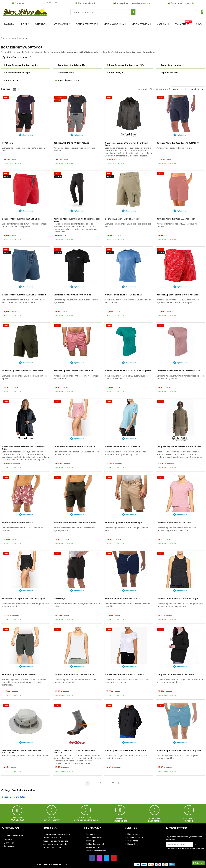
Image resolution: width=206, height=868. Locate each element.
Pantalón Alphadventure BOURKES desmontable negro (77, 220)
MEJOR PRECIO (154, 819)
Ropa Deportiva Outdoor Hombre (22, 65)
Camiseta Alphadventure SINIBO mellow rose (178, 371)
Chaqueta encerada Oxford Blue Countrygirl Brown (127, 144)
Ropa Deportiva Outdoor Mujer (73, 65)
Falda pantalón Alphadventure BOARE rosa (74, 447)
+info (148, 3)
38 (113, 783)
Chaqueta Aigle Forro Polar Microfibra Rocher (179, 447)
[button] (10, 24)
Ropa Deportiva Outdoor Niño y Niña (127, 65)
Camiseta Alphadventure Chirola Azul (123, 447)
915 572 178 (49, 3)
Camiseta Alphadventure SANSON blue (124, 295)
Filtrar (6, 89)
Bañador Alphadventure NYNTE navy (122, 599)
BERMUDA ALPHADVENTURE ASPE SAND (71, 143)
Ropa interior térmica (171, 65)
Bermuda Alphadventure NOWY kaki (19, 675)
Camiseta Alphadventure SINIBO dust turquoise (128, 371)
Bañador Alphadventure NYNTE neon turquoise (179, 751)
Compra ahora (17, 817)
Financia (51, 818)
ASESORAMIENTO (189, 819)
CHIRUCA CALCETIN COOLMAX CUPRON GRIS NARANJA (74, 752)
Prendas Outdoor (66, 73)
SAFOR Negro (60, 599)
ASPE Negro (8, 143)
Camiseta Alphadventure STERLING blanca (74, 675)
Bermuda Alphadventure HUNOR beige (123, 523)
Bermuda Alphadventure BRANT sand (123, 219)
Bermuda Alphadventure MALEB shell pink (176, 219)
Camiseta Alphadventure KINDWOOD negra (178, 599)
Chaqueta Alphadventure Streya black (175, 675)
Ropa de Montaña (169, 73)
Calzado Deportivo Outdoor (15, 797)
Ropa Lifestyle (116, 73)
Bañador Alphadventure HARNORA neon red (177, 295)
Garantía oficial (86, 818)
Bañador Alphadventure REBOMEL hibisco (22, 219)
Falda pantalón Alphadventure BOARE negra (23, 599)
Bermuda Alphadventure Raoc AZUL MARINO (178, 143)
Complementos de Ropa (18, 73)
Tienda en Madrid (85, 3)
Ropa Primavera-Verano (70, 80)
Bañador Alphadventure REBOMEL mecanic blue (25, 295)
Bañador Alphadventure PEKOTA (18, 523)
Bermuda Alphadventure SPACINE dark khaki (75, 523)
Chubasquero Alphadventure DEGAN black (126, 751)
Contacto (18, 3)
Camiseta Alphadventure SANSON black (73, 295)
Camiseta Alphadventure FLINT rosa (174, 523)
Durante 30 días (120, 819)
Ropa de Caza (13, 80)
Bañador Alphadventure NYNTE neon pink (73, 371)
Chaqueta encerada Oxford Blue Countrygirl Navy (24, 448)
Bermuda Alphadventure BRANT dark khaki (22, 371)
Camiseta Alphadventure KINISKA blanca (125, 675)
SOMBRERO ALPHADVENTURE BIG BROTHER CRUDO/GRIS (22, 752)
